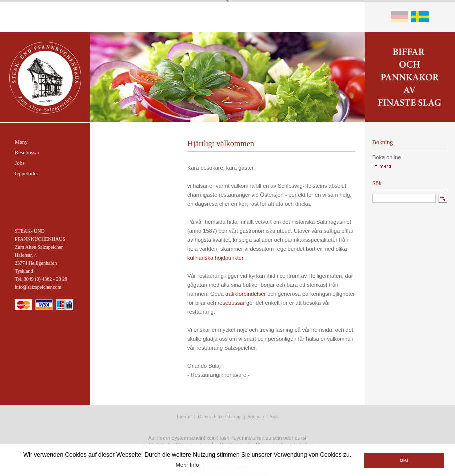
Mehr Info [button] (187, 465)
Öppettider (27, 173)
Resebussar (27, 152)
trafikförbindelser (246, 294)
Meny (21, 142)
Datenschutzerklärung (220, 416)
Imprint (184, 416)
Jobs (20, 163)
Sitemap (256, 416)
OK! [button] (404, 460)
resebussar (231, 303)
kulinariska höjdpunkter (216, 258)
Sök (274, 416)
